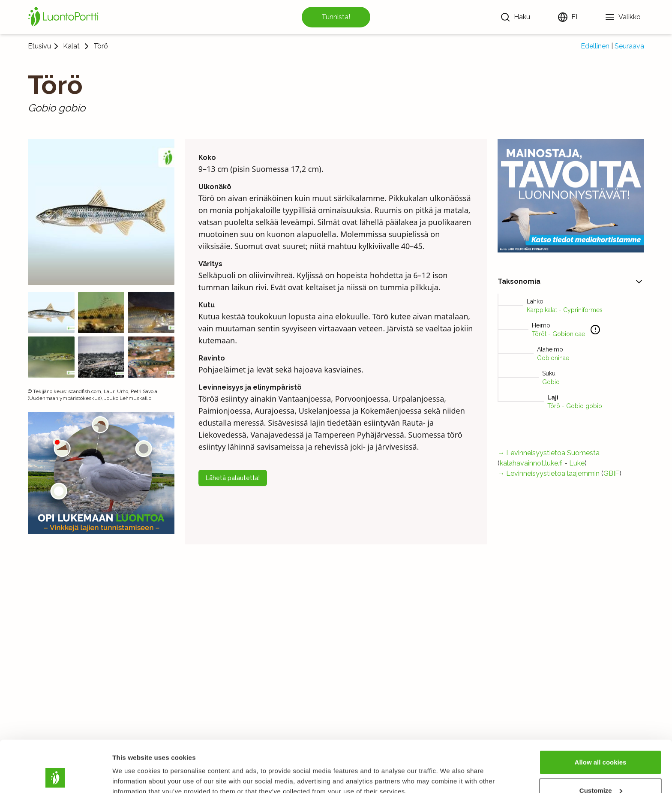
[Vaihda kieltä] (567, 17)
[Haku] (515, 17)
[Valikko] (623, 17)
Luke (577, 463)
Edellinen (595, 46)
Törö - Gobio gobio (575, 406)
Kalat (71, 46)
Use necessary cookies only (600, 770)
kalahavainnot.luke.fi (531, 463)
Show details (132, 767)
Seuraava (629, 46)
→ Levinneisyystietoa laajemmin (549, 473)
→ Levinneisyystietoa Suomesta (549, 453)
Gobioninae (553, 358)
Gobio (551, 382)
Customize (601, 742)
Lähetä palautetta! (233, 478)
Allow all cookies (601, 714)
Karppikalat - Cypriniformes (565, 310)
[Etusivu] (65, 17)
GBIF (611, 473)
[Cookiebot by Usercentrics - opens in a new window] (55, 776)
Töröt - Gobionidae (558, 334)
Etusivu (39, 46)
